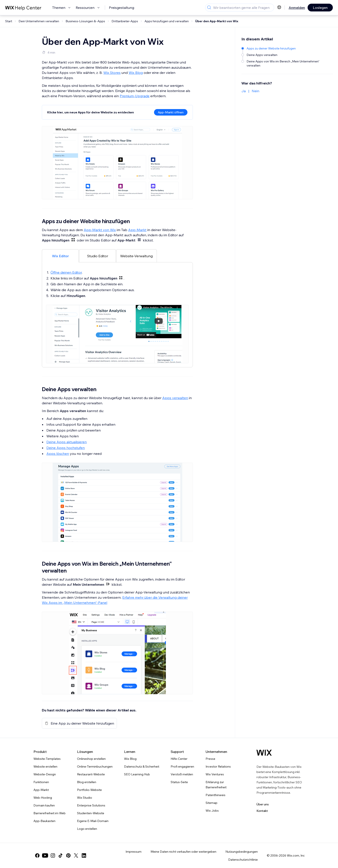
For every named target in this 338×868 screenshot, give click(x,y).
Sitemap (211, 803)
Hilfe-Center (179, 759)
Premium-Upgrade (135, 96)
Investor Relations (218, 766)
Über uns (263, 804)
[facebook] (37, 855)
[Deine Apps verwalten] (285, 55)
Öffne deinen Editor (66, 272)
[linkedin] (84, 855)
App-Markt (137, 230)
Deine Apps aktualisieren (67, 442)
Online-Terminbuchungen (95, 766)
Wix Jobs (212, 811)
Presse (210, 759)
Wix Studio (85, 798)
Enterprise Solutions (91, 805)
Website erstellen (45, 766)
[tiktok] (61, 855)
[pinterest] (68, 855)
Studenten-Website (91, 813)
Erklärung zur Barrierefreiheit (216, 785)
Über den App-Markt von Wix (217, 21)
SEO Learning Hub (137, 774)
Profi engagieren (182, 766)
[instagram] (53, 855)
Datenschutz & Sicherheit (142, 766)
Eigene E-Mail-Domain (93, 821)
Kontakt (262, 811)
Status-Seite (179, 782)
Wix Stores (112, 73)
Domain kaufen (44, 805)
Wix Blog (136, 73)
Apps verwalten (175, 398)
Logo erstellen (87, 829)
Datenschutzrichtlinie (243, 860)
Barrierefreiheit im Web (50, 813)
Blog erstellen (87, 782)
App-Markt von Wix (100, 230)
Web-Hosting (43, 798)
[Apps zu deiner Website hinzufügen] (285, 48)
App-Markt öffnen (171, 112)
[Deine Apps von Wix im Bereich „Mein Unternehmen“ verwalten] (285, 63)
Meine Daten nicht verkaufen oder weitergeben (183, 852)
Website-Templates (47, 759)
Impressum (134, 852)
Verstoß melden (182, 774)
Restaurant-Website (91, 774)
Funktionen (41, 782)
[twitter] (76, 855)
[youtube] (45, 855)
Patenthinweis (215, 795)
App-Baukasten (44, 821)
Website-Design (45, 774)
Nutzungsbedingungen (242, 852)
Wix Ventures (215, 774)
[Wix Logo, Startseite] (264, 753)
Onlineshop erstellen (91, 759)
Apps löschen (58, 454)
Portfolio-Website (89, 790)
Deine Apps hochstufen (66, 448)
